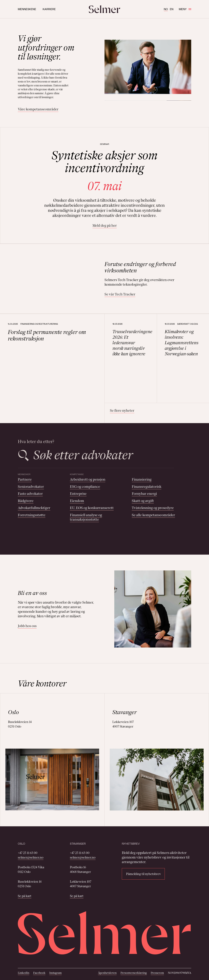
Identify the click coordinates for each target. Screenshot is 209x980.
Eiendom (77, 501)
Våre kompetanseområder (38, 109)
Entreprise (78, 494)
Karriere (49, 9)
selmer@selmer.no (31, 857)
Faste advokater (30, 494)
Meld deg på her (105, 225)
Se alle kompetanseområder (153, 515)
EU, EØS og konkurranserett (92, 508)
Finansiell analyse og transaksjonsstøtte (86, 517)
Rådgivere (26, 501)
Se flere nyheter (122, 410)
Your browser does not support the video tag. (56, 279)
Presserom (157, 973)
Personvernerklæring (134, 973)
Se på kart (25, 896)
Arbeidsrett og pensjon (88, 479)
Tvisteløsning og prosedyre (153, 508)
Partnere (25, 479)
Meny (185, 9)
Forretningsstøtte (32, 515)
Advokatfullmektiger (34, 508)
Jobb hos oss (27, 626)
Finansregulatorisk (147, 487)
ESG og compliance (85, 487)
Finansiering (142, 479)
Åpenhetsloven (107, 973)
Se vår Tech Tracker (120, 294)
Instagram (56, 973)
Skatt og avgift (143, 501)
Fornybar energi (144, 494)
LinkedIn (24, 973)
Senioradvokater (31, 487)
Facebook (39, 973)
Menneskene (27, 9)
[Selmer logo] (104, 9)
